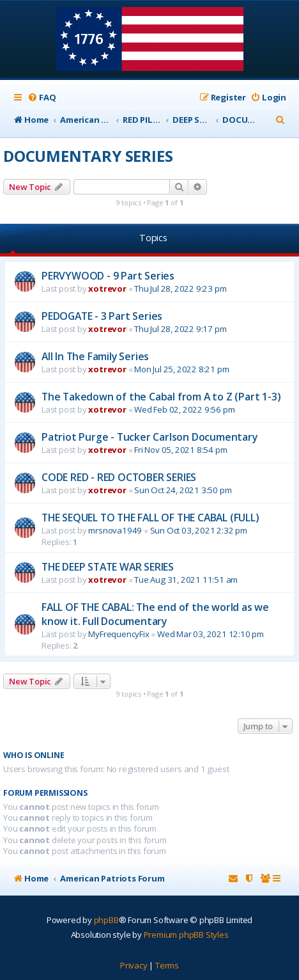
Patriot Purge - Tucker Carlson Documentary (149, 437)
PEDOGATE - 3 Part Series (102, 316)
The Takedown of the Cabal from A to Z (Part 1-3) (161, 397)
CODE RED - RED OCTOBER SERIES (119, 477)
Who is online (34, 755)
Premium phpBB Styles (186, 935)
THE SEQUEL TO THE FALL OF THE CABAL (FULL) (150, 518)
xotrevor (107, 288)
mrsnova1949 (115, 530)
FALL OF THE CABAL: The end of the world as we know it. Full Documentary (155, 614)
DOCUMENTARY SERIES (88, 156)
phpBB (106, 920)
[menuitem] (42, 98)
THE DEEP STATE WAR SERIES (108, 567)
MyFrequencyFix (119, 634)
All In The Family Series (95, 356)
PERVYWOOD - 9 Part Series (108, 276)
